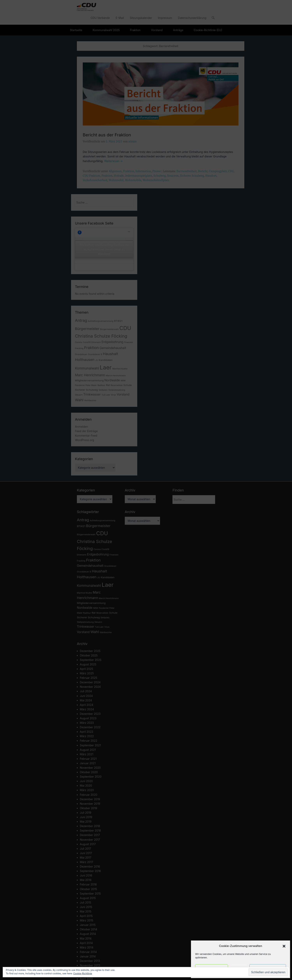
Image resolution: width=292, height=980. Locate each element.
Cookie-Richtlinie (83, 973)
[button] (284, 946)
